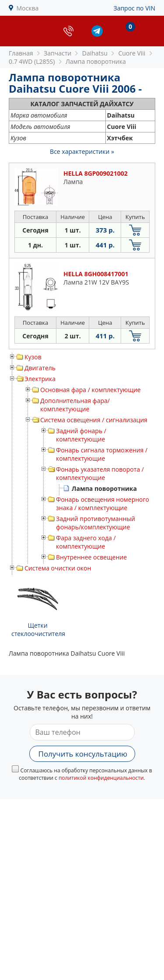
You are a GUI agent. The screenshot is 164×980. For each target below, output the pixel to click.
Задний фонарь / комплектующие (81, 435)
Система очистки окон (58, 568)
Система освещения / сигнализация (94, 420)
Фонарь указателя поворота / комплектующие (100, 473)
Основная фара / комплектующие (91, 390)
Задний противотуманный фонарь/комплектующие (96, 523)
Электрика (40, 379)
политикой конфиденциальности (101, 778)
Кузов (33, 357)
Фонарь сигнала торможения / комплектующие (102, 454)
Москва (28, 8)
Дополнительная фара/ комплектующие (75, 405)
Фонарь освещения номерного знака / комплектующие (103, 504)
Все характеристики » (82, 151)
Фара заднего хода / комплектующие (86, 542)
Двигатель (40, 368)
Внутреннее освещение (91, 557)
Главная (21, 53)
